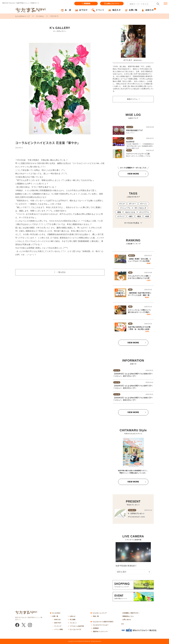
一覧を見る (61, 272)
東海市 (147, 297)
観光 (139, 216)
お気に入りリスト (112, 4)
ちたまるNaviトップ (22, 16)
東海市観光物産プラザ (134, 130)
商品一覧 (96, 616)
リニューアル (126, 208)
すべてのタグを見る (133, 223)
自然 (147, 216)
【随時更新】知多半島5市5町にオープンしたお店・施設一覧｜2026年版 (140, 295)
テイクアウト (145, 212)
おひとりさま (131, 212)
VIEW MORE (133, 174)
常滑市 (149, 314)
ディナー (133, 204)
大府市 (149, 280)
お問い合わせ (127, 620)
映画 (136, 517)
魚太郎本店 (130, 142)
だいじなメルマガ (75, 629)
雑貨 (133, 517)
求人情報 (73, 620)
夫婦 (142, 517)
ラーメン (144, 204)
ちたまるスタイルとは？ (101, 625)
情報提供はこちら (128, 616)
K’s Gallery (40, 16)
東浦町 (149, 263)
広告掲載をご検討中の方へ (131, 613)
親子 (139, 517)
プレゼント (73, 623)
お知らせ (73, 616)
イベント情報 (58, 629)
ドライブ (121, 216)
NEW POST (58, 623)
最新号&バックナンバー (101, 632)
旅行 (131, 216)
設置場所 (96, 628)
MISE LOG (57, 620)
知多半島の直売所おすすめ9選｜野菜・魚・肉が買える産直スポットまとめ (140, 329)
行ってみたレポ (141, 208)
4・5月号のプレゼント (136, 514)
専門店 (130, 517)
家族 (119, 212)
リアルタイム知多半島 (77, 626)
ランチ (122, 204)
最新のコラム (132, 99)
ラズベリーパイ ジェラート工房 (138, 154)
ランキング (58, 626)
